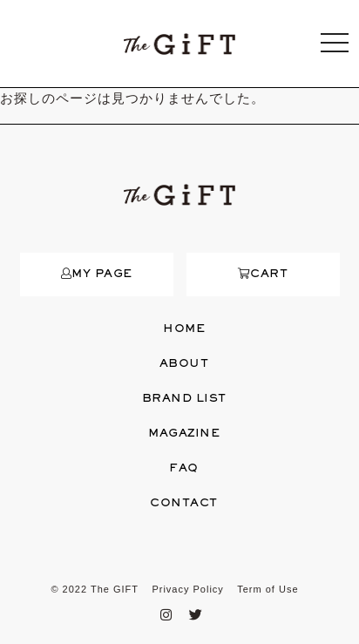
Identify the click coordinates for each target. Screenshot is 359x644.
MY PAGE (97, 275)
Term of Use (268, 589)
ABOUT (184, 364)
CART (263, 275)
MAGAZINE (184, 434)
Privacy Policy (187, 589)
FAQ (184, 469)
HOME (184, 329)
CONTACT (184, 504)
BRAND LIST (184, 399)
